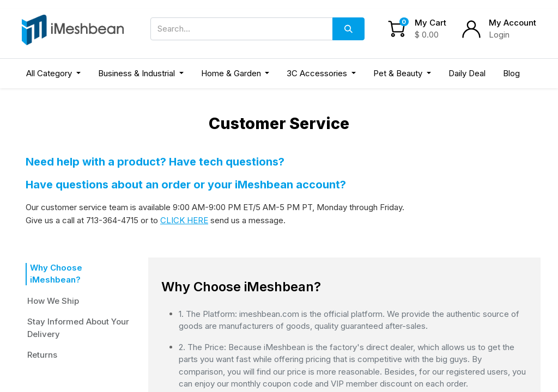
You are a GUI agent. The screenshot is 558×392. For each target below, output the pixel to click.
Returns (46, 342)
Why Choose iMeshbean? (77, 268)
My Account (512, 23)
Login (499, 35)
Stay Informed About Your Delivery (78, 316)
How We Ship (53, 288)
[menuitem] (467, 74)
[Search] (348, 29)
